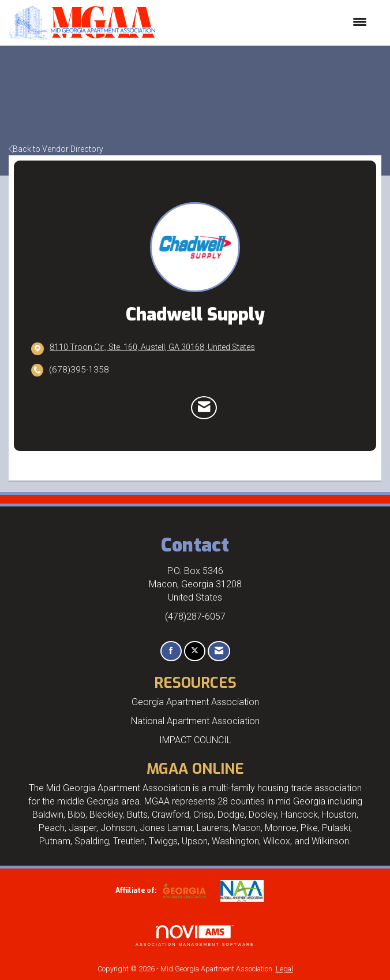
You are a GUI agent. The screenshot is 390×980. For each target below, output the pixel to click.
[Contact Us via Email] (219, 651)
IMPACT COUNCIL (195, 740)
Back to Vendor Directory (56, 149)
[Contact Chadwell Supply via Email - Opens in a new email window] (204, 408)
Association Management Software (195, 936)
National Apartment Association (195, 721)
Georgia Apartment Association (195, 702)
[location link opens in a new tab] (152, 348)
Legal (284, 969)
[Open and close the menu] (267, 23)
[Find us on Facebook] (171, 651)
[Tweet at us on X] (195, 651)
